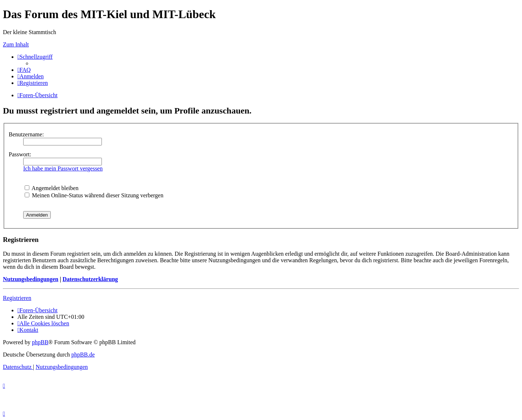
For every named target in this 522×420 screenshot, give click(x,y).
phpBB (40, 342)
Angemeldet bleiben (51, 188)
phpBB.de (83, 355)
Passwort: (20, 154)
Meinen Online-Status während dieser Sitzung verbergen (94, 195)
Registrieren (17, 298)
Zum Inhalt (16, 44)
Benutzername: (26, 134)
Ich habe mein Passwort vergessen (63, 168)
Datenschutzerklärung (90, 279)
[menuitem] (24, 70)
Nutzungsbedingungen (31, 279)
